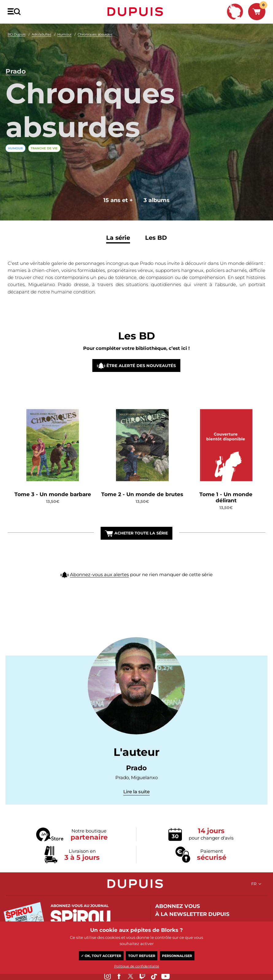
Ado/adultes (41, 34)
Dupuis (136, 12)
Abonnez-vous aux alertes (99, 589)
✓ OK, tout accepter (101, 956)
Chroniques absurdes (95, 34)
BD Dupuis (17, 34)
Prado (16, 68)
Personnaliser (177, 956)
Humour (64, 34)
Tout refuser (142, 956)
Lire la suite (136, 792)
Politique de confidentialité (137, 966)
